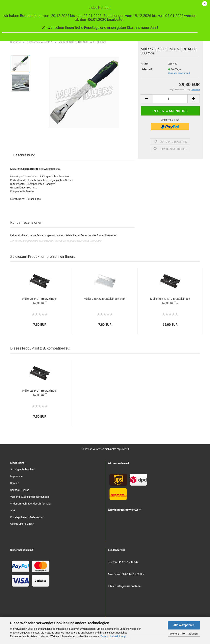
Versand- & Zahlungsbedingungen (30, 497)
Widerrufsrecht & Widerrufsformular (31, 504)
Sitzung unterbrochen (22, 469)
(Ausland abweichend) (179, 73)
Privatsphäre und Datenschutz (27, 517)
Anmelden (96, 241)
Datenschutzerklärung (113, 636)
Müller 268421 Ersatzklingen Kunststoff (40, 301)
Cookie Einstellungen (22, 524)
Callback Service (20, 490)
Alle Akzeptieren (184, 625)
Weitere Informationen (184, 634)
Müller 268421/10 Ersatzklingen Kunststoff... (170, 301)
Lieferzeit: (147, 69)
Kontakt (15, 483)
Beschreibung (24, 155)
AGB (13, 510)
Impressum (17, 476)
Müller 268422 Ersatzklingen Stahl (105, 299)
